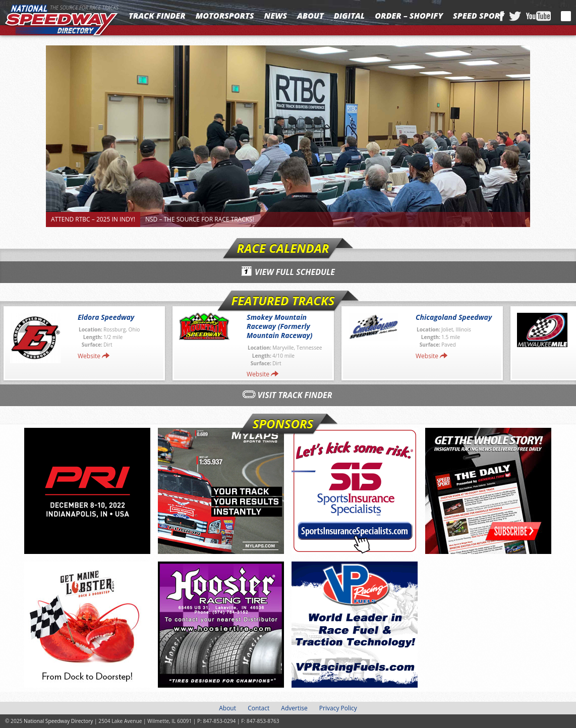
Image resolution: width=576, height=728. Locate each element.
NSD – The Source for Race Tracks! (200, 219)
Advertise (294, 708)
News (276, 16)
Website (89, 356)
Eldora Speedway (106, 317)
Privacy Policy (338, 708)
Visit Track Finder (295, 395)
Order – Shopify (409, 16)
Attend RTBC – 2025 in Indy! (93, 219)
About (310, 16)
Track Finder (157, 16)
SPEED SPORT (479, 16)
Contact (258, 708)
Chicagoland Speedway (454, 317)
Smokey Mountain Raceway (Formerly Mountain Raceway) (280, 326)
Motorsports (225, 16)
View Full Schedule (295, 272)
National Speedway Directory (62, 21)
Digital (349, 16)
